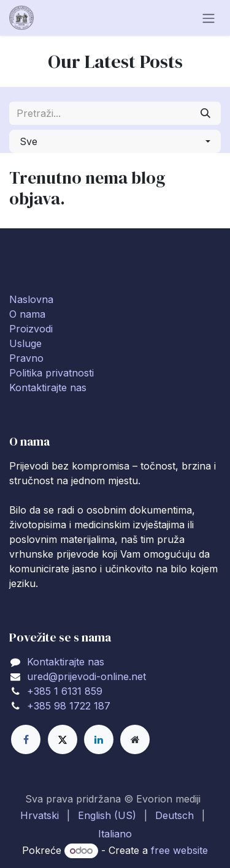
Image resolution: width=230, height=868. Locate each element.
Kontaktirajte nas (48, 387)
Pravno (26, 358)
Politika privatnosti (52, 373)
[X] (63, 739)
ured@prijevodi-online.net (86, 676)
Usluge (25, 343)
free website (179, 850)
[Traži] (205, 113)
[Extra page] (135, 739)
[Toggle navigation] (209, 18)
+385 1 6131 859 (65, 691)
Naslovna (31, 299)
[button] (115, 141)
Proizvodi (31, 329)
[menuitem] (40, 815)
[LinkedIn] (99, 739)
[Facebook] (26, 739)
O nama (27, 314)
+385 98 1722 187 (69, 706)
